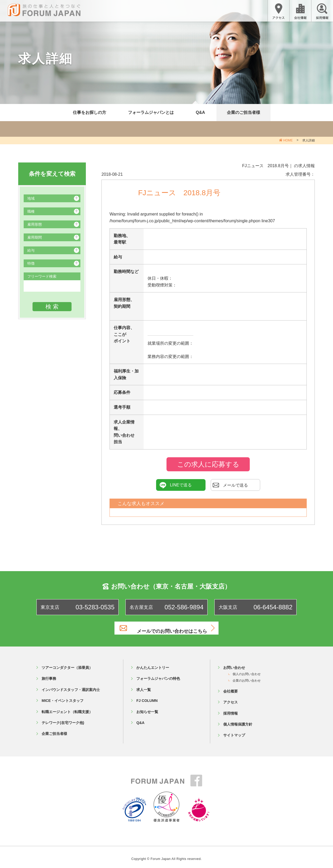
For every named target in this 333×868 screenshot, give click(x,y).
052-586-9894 (184, 607)
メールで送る (230, 485)
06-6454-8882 (273, 607)
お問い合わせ (234, 663)
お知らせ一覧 (147, 708)
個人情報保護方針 (238, 720)
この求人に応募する (208, 464)
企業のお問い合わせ (247, 676)
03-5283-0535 (95, 607)
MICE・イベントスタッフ (63, 697)
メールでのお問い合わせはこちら (173, 628)
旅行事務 (49, 675)
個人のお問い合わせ (247, 670)
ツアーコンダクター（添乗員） (67, 663)
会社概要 (230, 687)
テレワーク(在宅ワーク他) (63, 719)
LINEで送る (176, 485)
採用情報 (230, 709)
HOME (288, 140)
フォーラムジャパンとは (151, 112)
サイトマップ (234, 731)
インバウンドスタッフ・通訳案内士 (71, 686)
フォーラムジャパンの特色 (158, 675)
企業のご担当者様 (244, 112)
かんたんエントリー (153, 663)
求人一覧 (144, 686)
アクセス (230, 698)
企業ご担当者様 (54, 730)
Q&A (200, 112)
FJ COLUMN (147, 697)
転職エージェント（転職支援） (67, 708)
